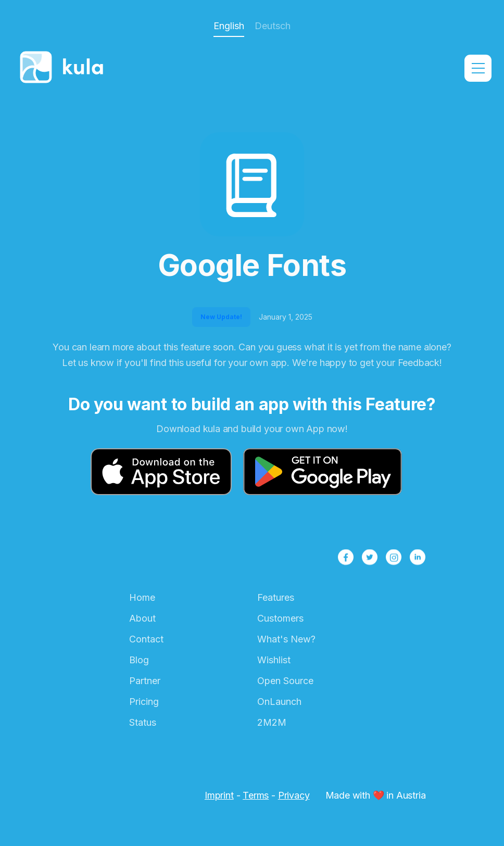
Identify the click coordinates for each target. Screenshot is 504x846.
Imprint (219, 795)
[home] (65, 68)
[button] (478, 68)
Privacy (294, 795)
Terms (256, 795)
